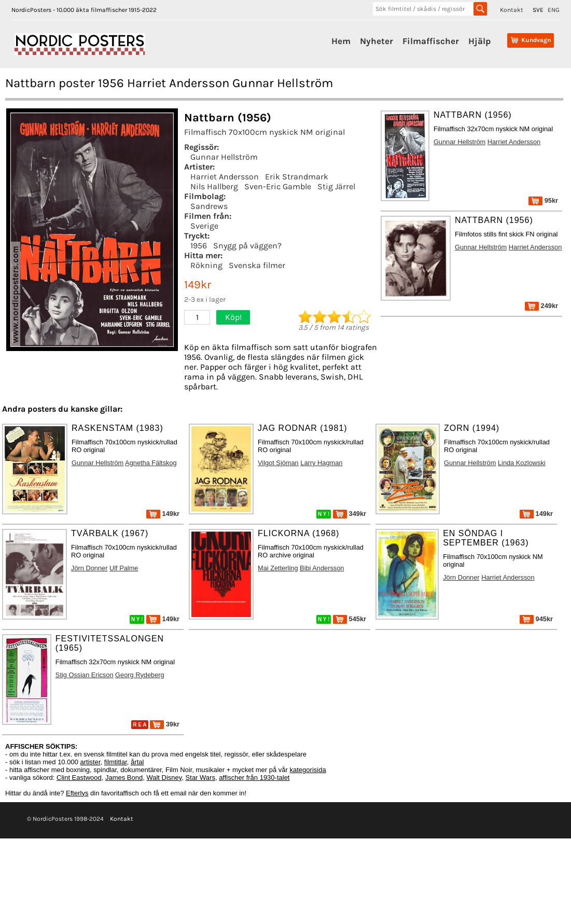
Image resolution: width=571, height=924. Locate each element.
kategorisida (308, 770)
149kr (163, 514)
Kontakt (512, 10)
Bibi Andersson (322, 568)
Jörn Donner (89, 568)
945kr (536, 619)
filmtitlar (116, 762)
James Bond (124, 778)
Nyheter (377, 41)
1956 (199, 246)
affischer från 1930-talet (254, 778)
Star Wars (200, 778)
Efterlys (77, 793)
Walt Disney (164, 778)
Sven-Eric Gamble (278, 186)
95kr (543, 200)
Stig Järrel (336, 186)
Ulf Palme (124, 568)
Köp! (233, 317)
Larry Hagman (321, 463)
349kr (350, 514)
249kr (541, 306)
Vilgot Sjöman (278, 463)
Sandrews (209, 206)
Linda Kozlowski (522, 463)
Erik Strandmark (297, 177)
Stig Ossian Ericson (85, 675)
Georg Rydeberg (140, 675)
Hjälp (479, 41)
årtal (137, 762)
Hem (341, 41)
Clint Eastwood (79, 778)
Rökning (206, 265)
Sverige (204, 226)
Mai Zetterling (278, 568)
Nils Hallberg (214, 186)
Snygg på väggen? (247, 246)
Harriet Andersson (225, 177)
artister (90, 762)
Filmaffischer (431, 41)
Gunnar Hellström (224, 157)
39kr (165, 724)
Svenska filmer (257, 265)
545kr (350, 619)
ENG (554, 10)
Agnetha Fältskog (151, 463)
